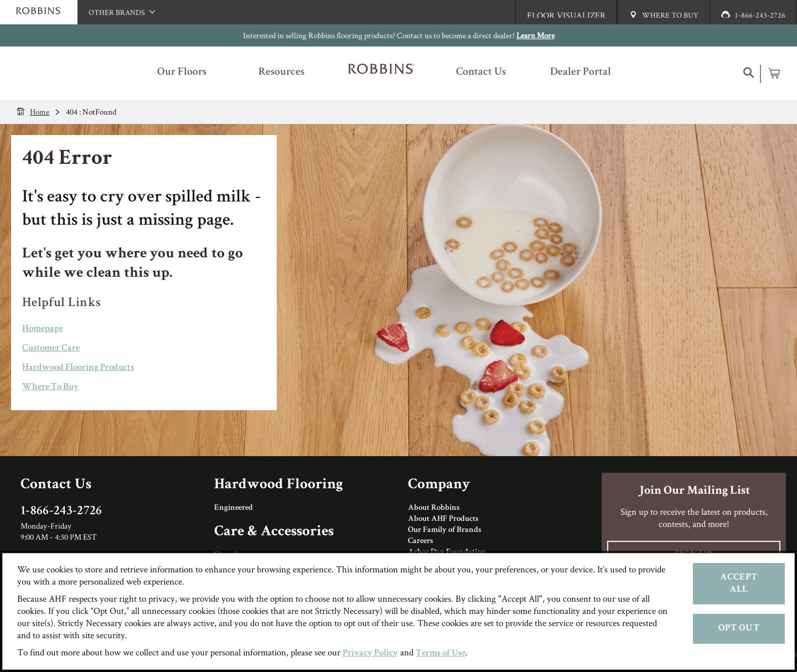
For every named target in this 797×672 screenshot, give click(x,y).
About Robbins (434, 508)
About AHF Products (443, 519)
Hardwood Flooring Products (78, 368)
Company (439, 485)
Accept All (739, 584)
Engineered (234, 508)
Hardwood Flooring (279, 485)
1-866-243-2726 (61, 511)
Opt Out (739, 629)
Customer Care (51, 348)
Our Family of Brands (444, 530)
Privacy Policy (370, 653)
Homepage (42, 329)
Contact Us (56, 485)
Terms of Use (441, 653)
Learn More (535, 35)
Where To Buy (50, 387)
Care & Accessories (274, 532)
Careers (420, 541)
